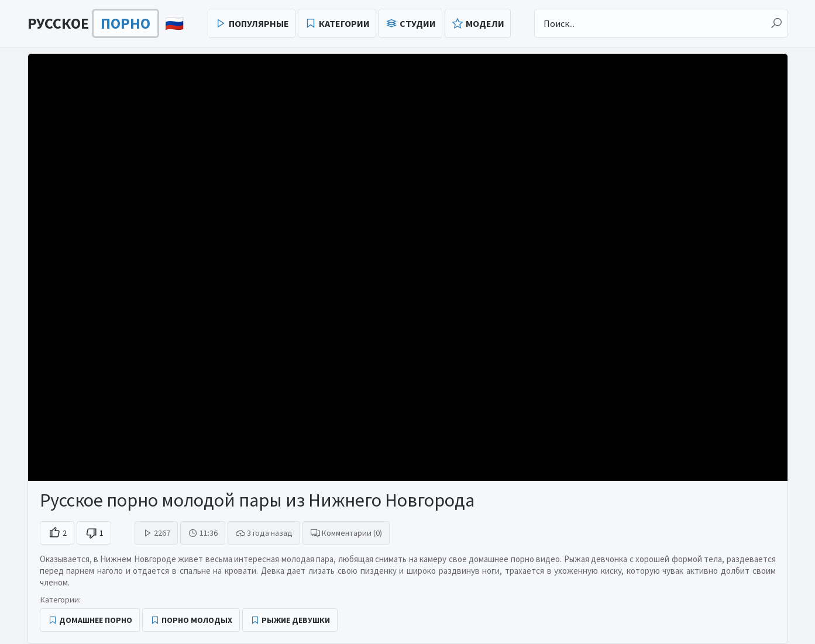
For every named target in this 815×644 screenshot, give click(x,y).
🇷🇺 (106, 23)
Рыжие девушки (296, 620)
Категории (344, 23)
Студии (418, 23)
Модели (485, 23)
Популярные (259, 23)
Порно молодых (197, 620)
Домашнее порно (96, 620)
